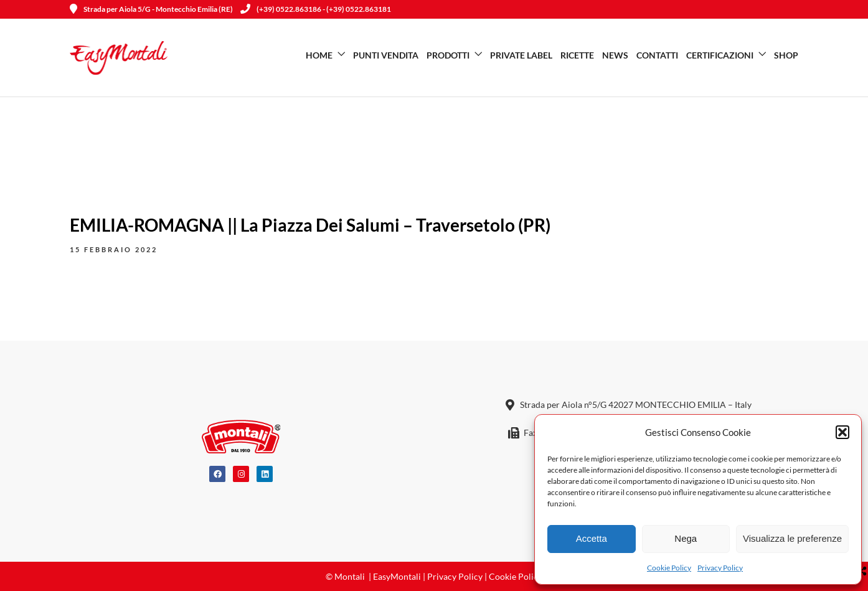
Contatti (657, 55)
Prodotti (448, 55)
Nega (686, 538)
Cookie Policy (669, 568)
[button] (842, 432)
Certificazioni (720, 55)
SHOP (786, 55)
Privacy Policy (720, 568)
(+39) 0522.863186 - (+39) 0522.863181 (316, 9)
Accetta (592, 538)
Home (319, 55)
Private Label (521, 55)
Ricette (577, 55)
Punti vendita (386, 55)
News (615, 55)
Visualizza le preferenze (792, 538)
